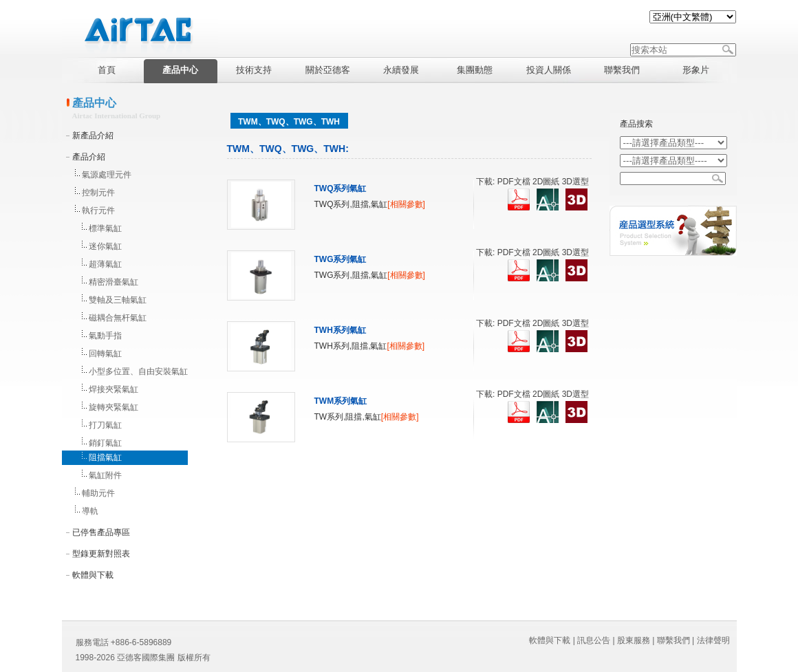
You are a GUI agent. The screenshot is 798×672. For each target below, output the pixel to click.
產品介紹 (89, 157)
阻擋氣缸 (105, 457)
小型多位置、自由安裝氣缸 (138, 371)
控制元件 (98, 193)
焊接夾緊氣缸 (114, 389)
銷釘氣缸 (105, 443)
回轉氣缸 (105, 354)
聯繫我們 (673, 640)
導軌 (90, 511)
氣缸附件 (105, 475)
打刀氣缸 (105, 425)
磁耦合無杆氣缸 (118, 318)
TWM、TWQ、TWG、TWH (289, 122)
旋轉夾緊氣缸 (114, 407)
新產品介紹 (93, 136)
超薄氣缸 (105, 264)
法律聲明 (713, 640)
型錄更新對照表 (101, 554)
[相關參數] (406, 204)
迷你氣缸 (105, 246)
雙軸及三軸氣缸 (118, 300)
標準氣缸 (105, 228)
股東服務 (634, 640)
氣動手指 (105, 336)
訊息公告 (594, 640)
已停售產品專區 (101, 532)
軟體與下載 (93, 575)
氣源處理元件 (107, 175)
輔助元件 (98, 493)
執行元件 (98, 210)
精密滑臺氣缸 (114, 282)
